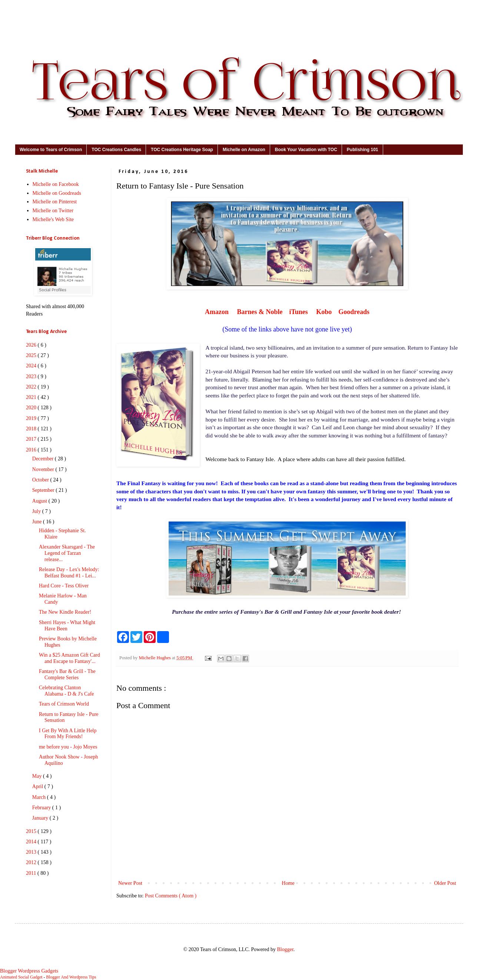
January (41, 818)
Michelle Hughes (155, 658)
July (37, 511)
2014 (32, 842)
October (41, 480)
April (38, 786)
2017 (32, 439)
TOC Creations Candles (116, 150)
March (40, 797)
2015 (32, 831)
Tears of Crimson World (64, 704)
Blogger (285, 949)
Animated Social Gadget (21, 977)
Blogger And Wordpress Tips (71, 977)
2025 (32, 355)
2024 (32, 366)
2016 (32, 450)
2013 (32, 852)
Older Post (445, 883)
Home (288, 883)
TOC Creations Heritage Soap (182, 150)
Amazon (217, 312)
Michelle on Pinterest (55, 202)
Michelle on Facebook (56, 184)
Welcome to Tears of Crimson (51, 150)
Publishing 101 (363, 150)
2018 (32, 429)
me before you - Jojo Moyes (68, 747)
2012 (32, 862)
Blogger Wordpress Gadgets (29, 971)
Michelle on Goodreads (57, 193)
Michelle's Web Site (53, 219)
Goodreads (354, 312)
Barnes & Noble (260, 312)
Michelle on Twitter (53, 211)
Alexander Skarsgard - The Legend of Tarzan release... (67, 553)
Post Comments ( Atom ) (171, 896)
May (38, 776)
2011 (32, 873)
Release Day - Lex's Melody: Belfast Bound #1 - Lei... (69, 573)
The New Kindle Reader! (65, 612)
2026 (32, 345)
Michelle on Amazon (244, 150)
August (40, 501)
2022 (32, 387)
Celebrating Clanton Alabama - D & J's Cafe (67, 691)
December (44, 459)
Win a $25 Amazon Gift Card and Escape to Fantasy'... (69, 658)
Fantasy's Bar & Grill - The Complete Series (67, 674)
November (44, 469)
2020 (32, 408)
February (42, 808)
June (38, 522)
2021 (32, 397)
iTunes (298, 312)
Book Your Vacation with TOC (306, 150)
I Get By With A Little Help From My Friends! (68, 734)
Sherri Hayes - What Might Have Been (67, 626)
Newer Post (130, 883)
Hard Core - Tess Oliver (64, 586)
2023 (32, 376)
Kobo (323, 312)
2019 (32, 418)
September (44, 490)
